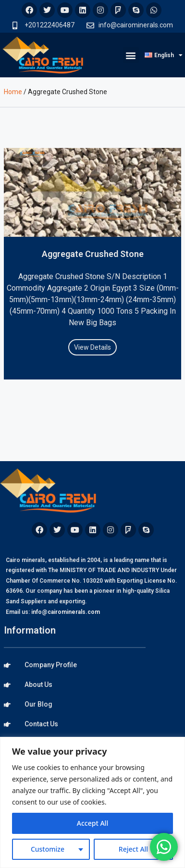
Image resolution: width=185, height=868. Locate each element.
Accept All (92, 823)
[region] (92, 802)
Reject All (133, 849)
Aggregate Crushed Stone (93, 254)
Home (13, 92)
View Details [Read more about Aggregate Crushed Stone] (92, 347)
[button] (131, 55)
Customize (48, 849)
